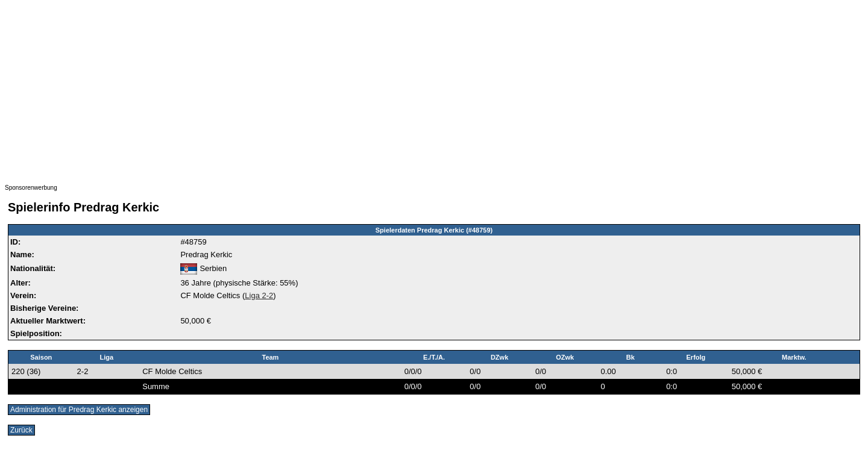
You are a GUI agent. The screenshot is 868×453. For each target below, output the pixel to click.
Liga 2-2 (259, 295)
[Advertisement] (366, 89)
